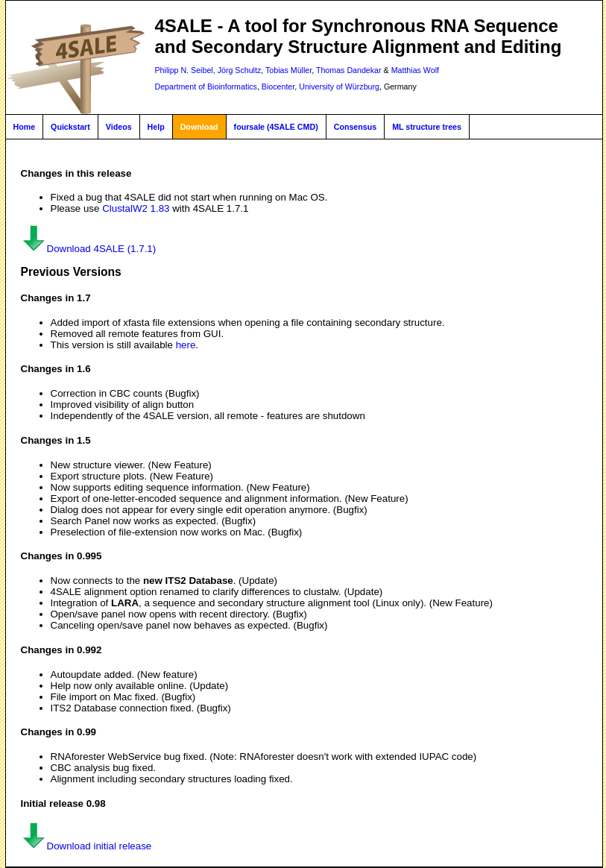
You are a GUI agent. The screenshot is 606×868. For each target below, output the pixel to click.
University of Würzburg (339, 87)
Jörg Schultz (240, 70)
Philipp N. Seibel (184, 70)
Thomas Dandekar (349, 70)
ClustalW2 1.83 (136, 208)
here (186, 345)
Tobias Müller (288, 70)
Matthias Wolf (415, 70)
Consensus (355, 127)
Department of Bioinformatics (206, 87)
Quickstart (70, 127)
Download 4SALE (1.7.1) (89, 249)
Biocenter (278, 87)
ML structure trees (427, 127)
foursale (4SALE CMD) (276, 127)
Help (156, 127)
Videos (119, 127)
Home (25, 127)
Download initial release (86, 846)
